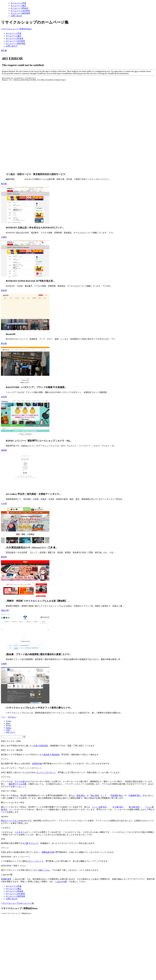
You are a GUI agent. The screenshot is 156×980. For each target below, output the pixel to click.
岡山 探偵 (95, 795)
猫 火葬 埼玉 (134, 807)
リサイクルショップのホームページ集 (17, 903)
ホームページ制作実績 (16, 43)
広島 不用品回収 (41, 746)
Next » (14, 717)
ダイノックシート (36, 861)
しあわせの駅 (61, 882)
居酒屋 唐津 (6, 879)
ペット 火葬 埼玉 (99, 807)
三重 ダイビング (31, 843)
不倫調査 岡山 (134, 795)
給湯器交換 (37, 764)
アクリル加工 (20, 781)
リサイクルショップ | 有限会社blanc (16, 29)
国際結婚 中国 (48, 852)
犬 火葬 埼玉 (118, 807)
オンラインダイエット (46, 772)
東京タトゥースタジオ (11, 821)
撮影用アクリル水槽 (17, 784)
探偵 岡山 (81, 795)
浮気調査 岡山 (117, 795)
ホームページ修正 (14, 36)
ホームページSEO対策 (15, 41)
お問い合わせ (12, 46)
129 (9, 717)
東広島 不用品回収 (52, 755)
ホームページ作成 (14, 33)
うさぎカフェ (20, 832)
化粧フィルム (44, 870)
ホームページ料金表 (15, 38)
